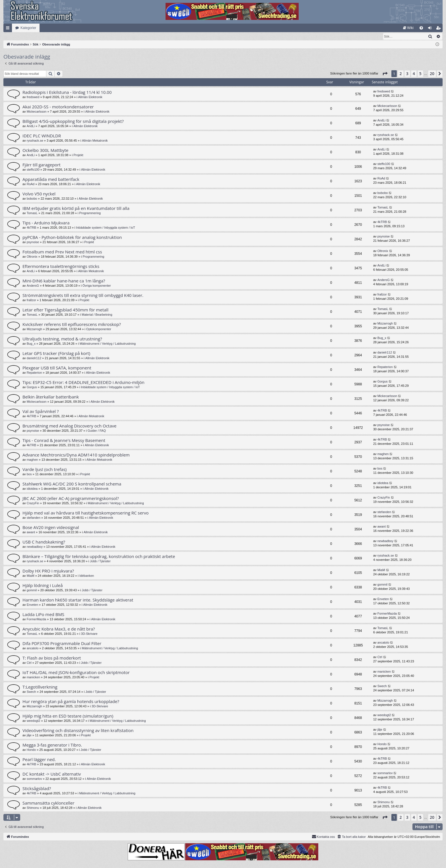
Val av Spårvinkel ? (41, 412)
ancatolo (33, 648)
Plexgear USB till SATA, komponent (57, 368)
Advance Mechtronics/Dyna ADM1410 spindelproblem (76, 455)
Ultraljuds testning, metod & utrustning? (62, 339)
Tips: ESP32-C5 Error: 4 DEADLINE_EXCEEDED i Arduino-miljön (83, 383)
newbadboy (35, 547)
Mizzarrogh (34, 329)
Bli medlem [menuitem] (440, 29)
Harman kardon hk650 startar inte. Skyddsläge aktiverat (78, 600)
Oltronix (32, 257)
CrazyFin (33, 503)
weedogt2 (34, 721)
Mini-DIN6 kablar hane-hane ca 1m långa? (64, 281)
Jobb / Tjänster (100, 561)
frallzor (31, 300)
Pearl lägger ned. (39, 760)
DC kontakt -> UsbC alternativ (52, 774)
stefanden (34, 518)
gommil (32, 590)
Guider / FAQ (97, 431)
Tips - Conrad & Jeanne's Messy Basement (64, 441)
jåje (29, 735)
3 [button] (407, 74)
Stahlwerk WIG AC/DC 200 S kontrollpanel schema (72, 484)
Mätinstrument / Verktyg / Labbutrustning (108, 344)
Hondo (31, 750)
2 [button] (401, 74)
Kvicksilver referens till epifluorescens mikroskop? (72, 325)
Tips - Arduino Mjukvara (46, 223)
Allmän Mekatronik (95, 141)
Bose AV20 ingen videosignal (51, 528)
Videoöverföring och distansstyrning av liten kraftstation (78, 731)
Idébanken (87, 576)
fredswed (33, 97)
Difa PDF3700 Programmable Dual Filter (62, 644)
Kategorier (28, 28)
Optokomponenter (99, 329)
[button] (385, 74)
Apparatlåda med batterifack (51, 179)
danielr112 (34, 358)
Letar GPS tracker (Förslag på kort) (56, 354)
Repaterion (34, 373)
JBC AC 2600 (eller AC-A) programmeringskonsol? (71, 499)
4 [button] (414, 74)
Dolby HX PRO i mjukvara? (48, 571)
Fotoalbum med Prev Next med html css (62, 252)
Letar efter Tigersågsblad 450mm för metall (65, 310)
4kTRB (32, 228)
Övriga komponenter (97, 286)
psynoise (33, 242)
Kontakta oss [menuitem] (323, 837)
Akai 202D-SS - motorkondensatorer (58, 107)
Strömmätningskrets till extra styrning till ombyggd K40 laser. (83, 295)
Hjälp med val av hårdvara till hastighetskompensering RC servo (86, 513)
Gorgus (32, 387)
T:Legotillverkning (40, 687)
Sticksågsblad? (37, 789)
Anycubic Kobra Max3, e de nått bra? (59, 629)
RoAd (31, 184)
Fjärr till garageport (42, 165)
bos (29, 474)
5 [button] (420, 74)
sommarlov (34, 779)
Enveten (32, 605)
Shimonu (33, 808)
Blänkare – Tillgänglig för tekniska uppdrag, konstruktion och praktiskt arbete (99, 557)
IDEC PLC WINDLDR (42, 136)
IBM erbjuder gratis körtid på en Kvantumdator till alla (76, 208)
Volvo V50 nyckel (39, 194)
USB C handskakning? (44, 542)
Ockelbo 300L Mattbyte (45, 150)
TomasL (32, 213)
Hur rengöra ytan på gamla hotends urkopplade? (71, 702)
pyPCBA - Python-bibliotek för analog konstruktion (72, 237)
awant (31, 532)
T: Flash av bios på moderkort (52, 658)
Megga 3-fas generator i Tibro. (52, 745)
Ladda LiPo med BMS (43, 615)
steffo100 (33, 170)
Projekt (78, 155)
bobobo (32, 199)
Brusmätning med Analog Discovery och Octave (69, 426)
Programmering (90, 213)
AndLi (31, 126)
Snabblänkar (9, 29)
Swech (31, 692)
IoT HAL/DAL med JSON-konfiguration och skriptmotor (76, 673)
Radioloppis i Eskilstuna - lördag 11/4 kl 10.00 (67, 92)
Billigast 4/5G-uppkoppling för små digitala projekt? (73, 121)
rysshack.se (35, 141)
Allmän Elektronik (90, 97)
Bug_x (31, 344)
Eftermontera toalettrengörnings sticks (61, 266)
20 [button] (432, 74)
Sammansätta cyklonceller (48, 803)
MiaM (31, 576)
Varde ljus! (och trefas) (45, 470)
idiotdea (32, 489)
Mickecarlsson (37, 112)
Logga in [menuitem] (431, 29)
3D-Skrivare (89, 634)
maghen (32, 460)
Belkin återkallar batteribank (51, 397)
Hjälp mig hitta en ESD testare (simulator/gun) (68, 716)
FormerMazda (36, 619)
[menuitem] (408, 28)
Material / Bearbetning (97, 315)
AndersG (33, 286)
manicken (33, 677)
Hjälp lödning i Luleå (43, 586)
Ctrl (29, 663)
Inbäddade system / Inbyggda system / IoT (105, 228)
